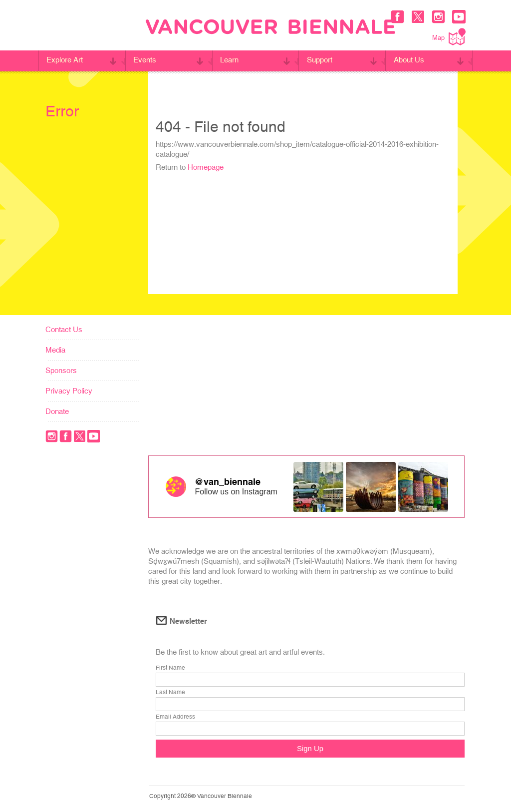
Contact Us (64, 329)
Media (55, 350)
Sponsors (61, 370)
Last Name (170, 693)
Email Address (175, 717)
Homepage (206, 167)
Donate (57, 411)
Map (449, 37)
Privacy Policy (69, 391)
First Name (170, 668)
